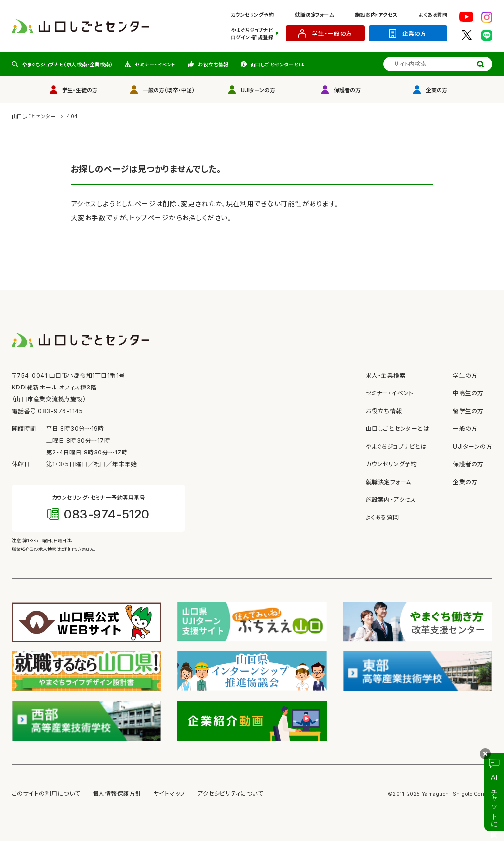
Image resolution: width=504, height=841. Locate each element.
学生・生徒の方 (80, 90)
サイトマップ (170, 794)
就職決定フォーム (314, 15)
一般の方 (465, 429)
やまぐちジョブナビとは (396, 447)
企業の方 (414, 34)
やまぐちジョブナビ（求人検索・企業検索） (68, 65)
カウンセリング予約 (252, 15)
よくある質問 (433, 15)
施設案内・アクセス (376, 15)
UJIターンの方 (258, 90)
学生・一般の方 (332, 34)
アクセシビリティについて (231, 794)
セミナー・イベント (155, 65)
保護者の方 (347, 90)
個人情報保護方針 (117, 794)
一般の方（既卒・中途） (169, 90)
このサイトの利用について (46, 794)
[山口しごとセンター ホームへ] (80, 26)
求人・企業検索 (386, 376)
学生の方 (465, 376)
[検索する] (480, 64)
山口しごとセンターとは (277, 65)
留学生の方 (468, 411)
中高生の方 (468, 393)
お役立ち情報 (213, 65)
